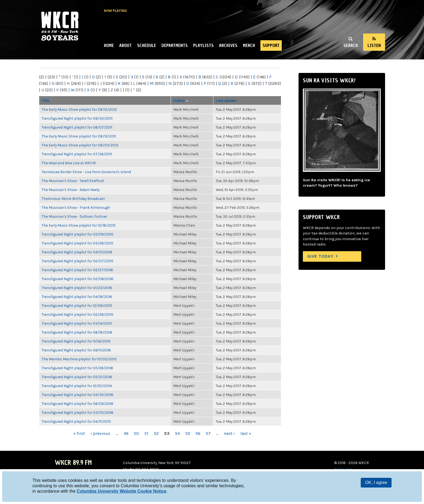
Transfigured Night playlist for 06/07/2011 (77, 127)
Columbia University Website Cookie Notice (122, 491)
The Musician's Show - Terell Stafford (73, 181)
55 (188, 433)
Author (181, 100)
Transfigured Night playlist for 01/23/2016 (77, 288)
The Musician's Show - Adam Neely (71, 190)
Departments (175, 45)
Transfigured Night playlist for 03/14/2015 (77, 323)
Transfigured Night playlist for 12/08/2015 (77, 305)
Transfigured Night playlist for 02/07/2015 (77, 261)
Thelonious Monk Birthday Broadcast (73, 199)
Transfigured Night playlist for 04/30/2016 (77, 395)
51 (146, 433)
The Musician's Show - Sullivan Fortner (74, 216)
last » (246, 433)
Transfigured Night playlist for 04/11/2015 (76, 421)
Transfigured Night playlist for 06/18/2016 (77, 332)
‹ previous (100, 433)
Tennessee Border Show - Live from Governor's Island (86, 172)
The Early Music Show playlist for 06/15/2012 (79, 109)
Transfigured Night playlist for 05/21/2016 (77, 377)
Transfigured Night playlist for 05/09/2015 (77, 234)
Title (45, 100)
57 (208, 433)
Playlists (203, 45)
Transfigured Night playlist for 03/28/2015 (77, 243)
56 (198, 433)
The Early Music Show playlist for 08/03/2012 (80, 145)
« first (79, 433)
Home (109, 45)
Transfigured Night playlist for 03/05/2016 (77, 412)
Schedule (147, 45)
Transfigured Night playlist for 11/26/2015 (76, 341)
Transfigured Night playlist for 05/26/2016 (77, 368)
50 (136, 433)
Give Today (320, 256)
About (125, 45)
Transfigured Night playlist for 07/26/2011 (77, 154)
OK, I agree (376, 483)
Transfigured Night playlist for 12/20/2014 (77, 386)
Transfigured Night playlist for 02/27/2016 (77, 270)
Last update (226, 100)
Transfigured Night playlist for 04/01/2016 (77, 252)
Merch (249, 45)
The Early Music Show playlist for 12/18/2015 (79, 225)
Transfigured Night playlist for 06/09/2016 (77, 404)
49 (126, 433)
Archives (228, 45)
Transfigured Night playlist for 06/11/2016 (76, 350)
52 (156, 433)
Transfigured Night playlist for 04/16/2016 (77, 297)
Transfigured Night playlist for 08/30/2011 (77, 118)
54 (177, 433)
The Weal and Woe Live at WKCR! (69, 163)
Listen (374, 45)
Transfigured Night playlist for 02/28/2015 (77, 314)
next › (229, 433)
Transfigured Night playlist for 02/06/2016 (77, 279)
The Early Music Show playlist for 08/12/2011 (79, 136)
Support (271, 45)
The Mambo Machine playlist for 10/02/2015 (79, 359)
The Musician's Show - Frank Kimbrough (76, 207)
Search (351, 45)
